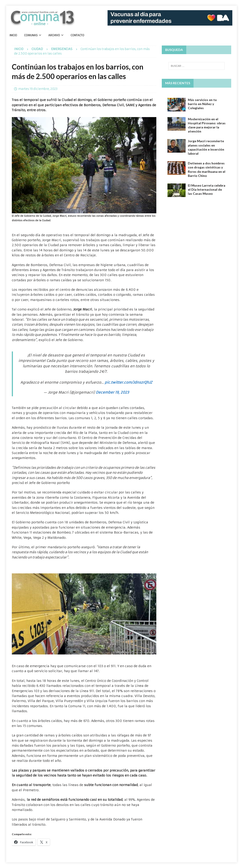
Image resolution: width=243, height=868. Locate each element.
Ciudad (37, 49)
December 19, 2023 (112, 392)
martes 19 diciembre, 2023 (38, 89)
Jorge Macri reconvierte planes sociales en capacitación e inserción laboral (206, 147)
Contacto (77, 35)
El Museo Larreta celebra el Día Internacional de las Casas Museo (207, 189)
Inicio (13, 35)
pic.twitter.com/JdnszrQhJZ (128, 382)
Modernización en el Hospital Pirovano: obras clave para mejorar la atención (207, 125)
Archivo (54, 35)
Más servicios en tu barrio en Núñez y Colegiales (202, 104)
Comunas (31, 35)
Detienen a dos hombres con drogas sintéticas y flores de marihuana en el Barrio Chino (207, 169)
